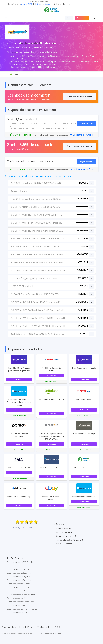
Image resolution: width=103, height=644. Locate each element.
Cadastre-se (82, 18)
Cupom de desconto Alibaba (18, 591)
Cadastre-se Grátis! (81, 135)
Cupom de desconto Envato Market (21, 595)
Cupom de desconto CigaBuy (18, 576)
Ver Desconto (19, 379)
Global (14, 74)
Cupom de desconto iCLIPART (19, 587)
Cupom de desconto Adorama (19, 605)
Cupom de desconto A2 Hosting (19, 598)
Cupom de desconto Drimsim (18, 584)
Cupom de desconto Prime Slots (20, 580)
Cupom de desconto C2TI (17, 612)
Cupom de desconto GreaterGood (20, 602)
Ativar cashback (86, 124)
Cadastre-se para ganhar (80, 97)
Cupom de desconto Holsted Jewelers (22, 609)
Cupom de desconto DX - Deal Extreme (22, 562)
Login (69, 18)
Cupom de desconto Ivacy (17, 566)
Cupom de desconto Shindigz (18, 569)
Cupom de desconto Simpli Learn (20, 573)
